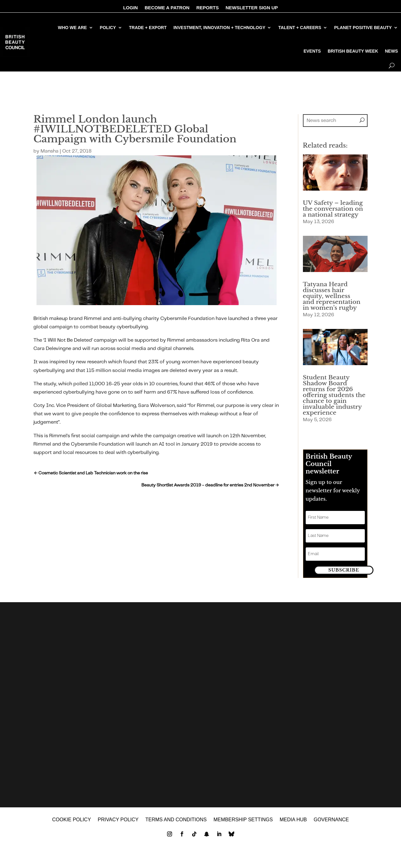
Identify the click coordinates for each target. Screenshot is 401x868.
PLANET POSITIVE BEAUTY (363, 28)
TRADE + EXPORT (148, 28)
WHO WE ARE (72, 28)
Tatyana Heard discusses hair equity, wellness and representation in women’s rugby (332, 296)
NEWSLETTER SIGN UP (252, 8)
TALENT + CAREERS (300, 28)
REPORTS (207, 8)
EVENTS (312, 51)
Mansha (50, 151)
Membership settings (243, 825)
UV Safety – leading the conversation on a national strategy (333, 209)
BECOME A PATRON (167, 8)
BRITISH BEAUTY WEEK (353, 51)
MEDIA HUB (293, 825)
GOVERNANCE (331, 825)
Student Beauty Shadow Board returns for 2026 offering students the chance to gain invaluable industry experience (334, 395)
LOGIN (131, 8)
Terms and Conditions (176, 825)
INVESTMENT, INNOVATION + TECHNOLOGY (219, 28)
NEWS (391, 51)
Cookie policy (71, 825)
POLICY (108, 28)
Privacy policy (118, 825)
